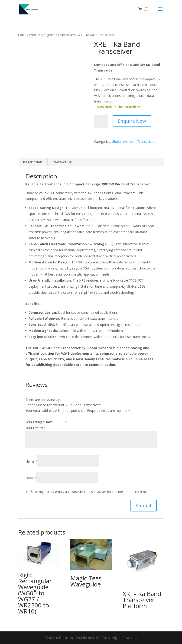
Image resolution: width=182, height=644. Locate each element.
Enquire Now (132, 121)
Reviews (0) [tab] (62, 162)
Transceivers (67, 35)
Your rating (35, 422)
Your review (36, 428)
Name (31, 461)
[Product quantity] (101, 122)
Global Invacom (124, 141)
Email (31, 478)
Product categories (42, 35)
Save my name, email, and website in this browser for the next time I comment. (91, 492)
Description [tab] (33, 162)
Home (22, 35)
